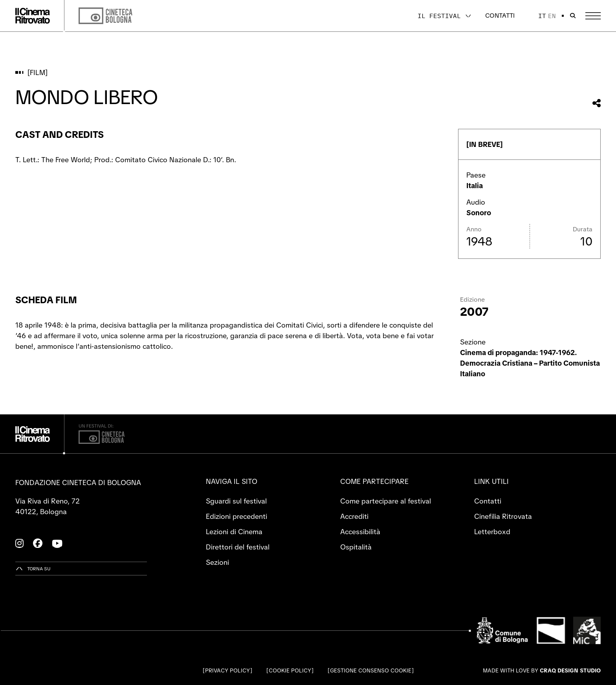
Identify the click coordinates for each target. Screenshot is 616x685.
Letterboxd (492, 532)
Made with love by (542, 670)
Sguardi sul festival (236, 501)
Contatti (500, 16)
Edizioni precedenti (236, 516)
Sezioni (217, 562)
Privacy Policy (227, 670)
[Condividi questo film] (597, 103)
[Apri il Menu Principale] (593, 16)
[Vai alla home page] (33, 16)
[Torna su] (33, 569)
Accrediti (354, 516)
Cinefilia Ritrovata (503, 516)
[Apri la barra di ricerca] (573, 16)
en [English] (552, 16)
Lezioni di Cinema (234, 532)
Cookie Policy (290, 670)
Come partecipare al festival (386, 501)
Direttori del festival (238, 547)
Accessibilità (360, 532)
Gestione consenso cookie (371, 670)
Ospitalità (356, 547)
